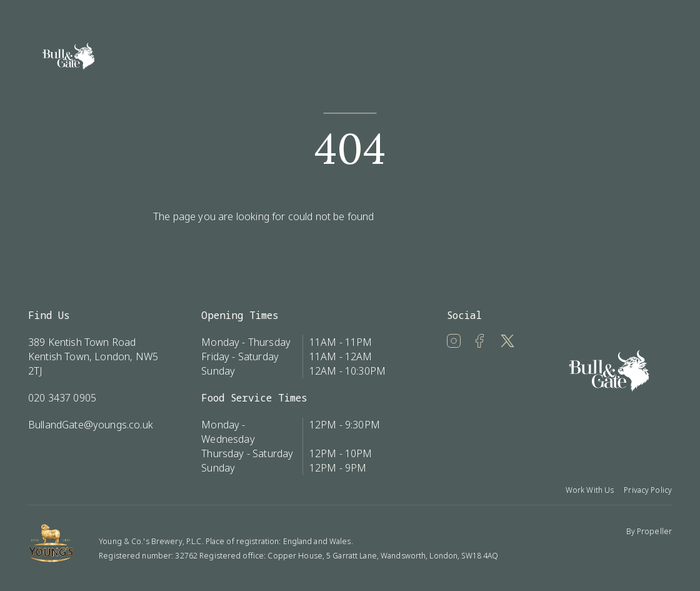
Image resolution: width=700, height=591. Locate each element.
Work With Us (590, 490)
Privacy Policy (648, 490)
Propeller (654, 531)
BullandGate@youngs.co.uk (91, 425)
